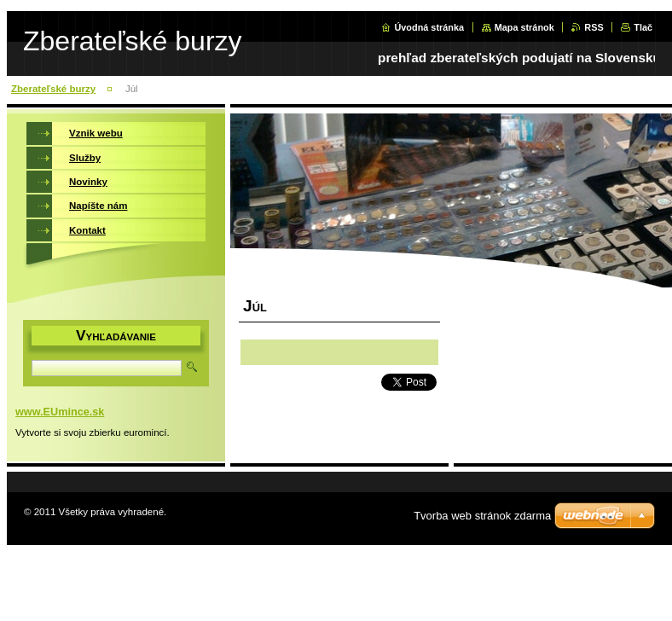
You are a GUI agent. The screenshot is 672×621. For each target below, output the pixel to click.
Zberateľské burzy (53, 89)
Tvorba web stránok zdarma (482, 516)
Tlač (643, 27)
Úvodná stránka (429, 27)
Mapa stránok (524, 27)
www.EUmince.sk (60, 412)
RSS (594, 27)
